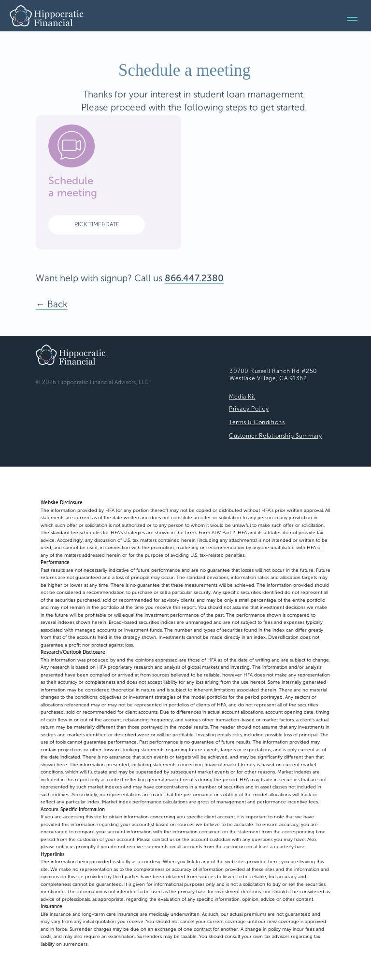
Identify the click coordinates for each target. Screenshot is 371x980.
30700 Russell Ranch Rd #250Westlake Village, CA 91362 (273, 375)
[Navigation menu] (352, 19)
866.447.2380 (194, 278)
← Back (52, 304)
